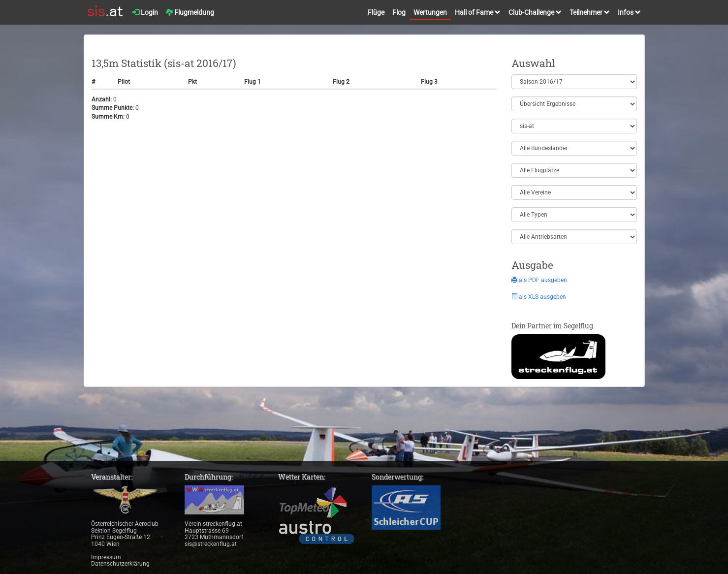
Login (145, 12)
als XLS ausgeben (539, 297)
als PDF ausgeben (539, 280)
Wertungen (430, 12)
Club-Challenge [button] (535, 12)
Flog (399, 12)
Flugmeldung (190, 12)
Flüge (376, 12)
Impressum (106, 557)
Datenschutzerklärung (120, 564)
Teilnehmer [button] (590, 12)
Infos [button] (629, 12)
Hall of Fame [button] (478, 12)
